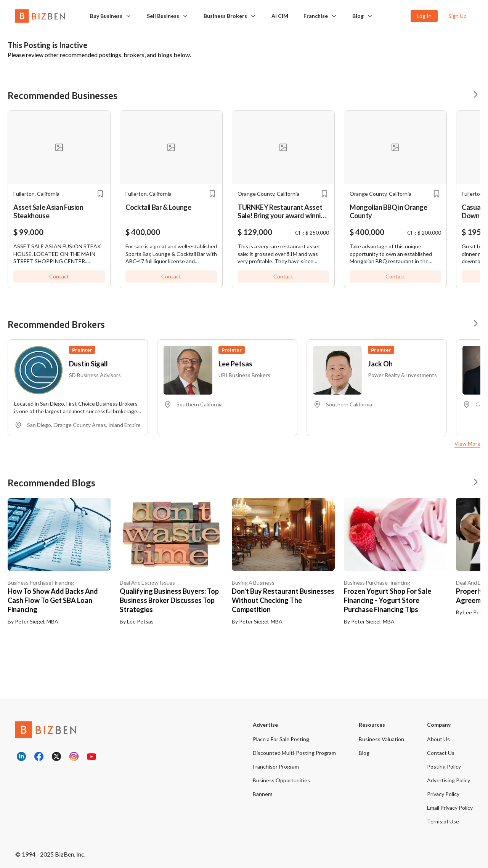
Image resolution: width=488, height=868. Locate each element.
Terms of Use (443, 821)
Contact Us (441, 753)
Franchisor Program (276, 766)
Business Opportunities (281, 780)
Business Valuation (381, 739)
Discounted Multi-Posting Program (294, 753)
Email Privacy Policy (450, 808)
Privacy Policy (443, 794)
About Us (438, 739)
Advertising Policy (449, 780)
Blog (358, 16)
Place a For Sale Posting (281, 739)
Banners (263, 794)
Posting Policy (444, 766)
